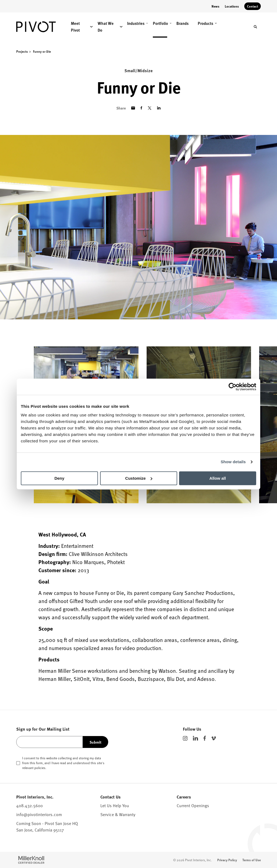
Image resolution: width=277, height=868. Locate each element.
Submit (95, 742)
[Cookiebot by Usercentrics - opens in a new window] (233, 387)
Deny (59, 478)
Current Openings (193, 805)
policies (40, 768)
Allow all (218, 478)
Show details (233, 462)
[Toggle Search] (255, 27)
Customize (139, 478)
